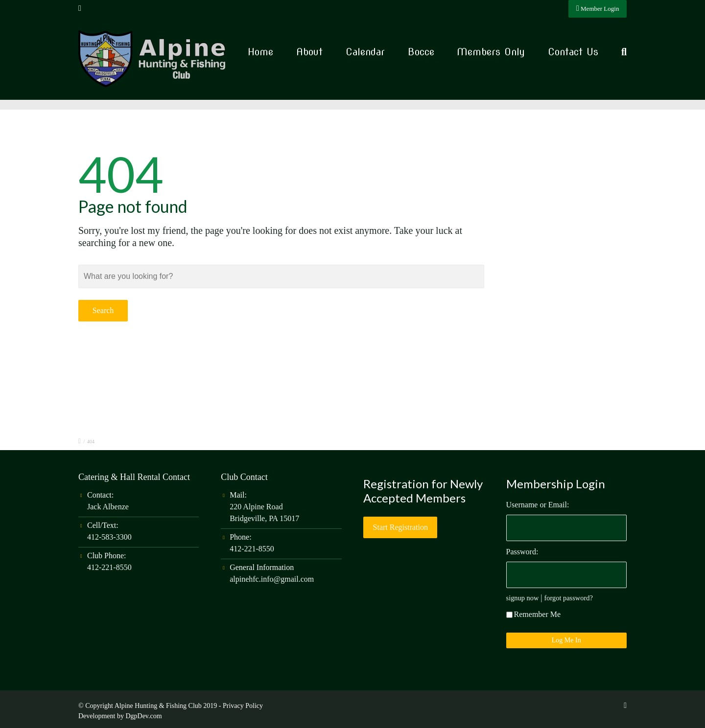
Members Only (491, 52)
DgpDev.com (143, 716)
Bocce (421, 52)
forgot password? (569, 598)
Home (260, 52)
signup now (523, 598)
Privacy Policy (243, 706)
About (309, 52)
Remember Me (534, 614)
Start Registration (400, 527)
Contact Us (573, 52)
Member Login (598, 8)
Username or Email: (538, 505)
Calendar (365, 52)
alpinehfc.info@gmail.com (272, 579)
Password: (522, 552)
